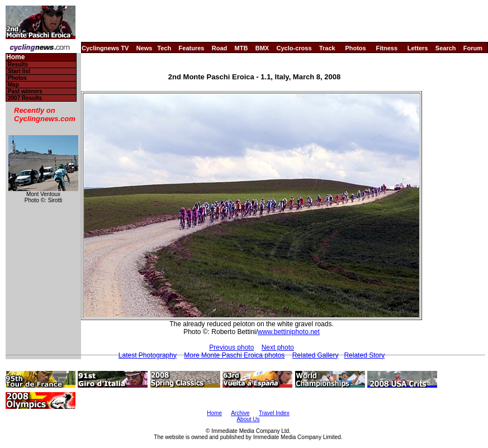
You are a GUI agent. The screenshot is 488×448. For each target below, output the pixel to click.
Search (446, 48)
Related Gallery (316, 355)
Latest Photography (148, 355)
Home (15, 57)
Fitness (387, 48)
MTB (241, 48)
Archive (240, 413)
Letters (418, 48)
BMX (262, 48)
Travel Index (274, 413)
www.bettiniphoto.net (289, 332)
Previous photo (231, 347)
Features (192, 48)
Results (18, 65)
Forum (473, 48)
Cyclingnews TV (105, 48)
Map (13, 85)
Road (220, 48)
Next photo (278, 347)
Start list (19, 71)
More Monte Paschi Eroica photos (234, 355)
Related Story (364, 355)
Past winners (25, 91)
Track (327, 48)
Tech (164, 48)
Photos (355, 48)
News (144, 48)
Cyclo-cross (294, 48)
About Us (248, 419)
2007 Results (25, 98)
